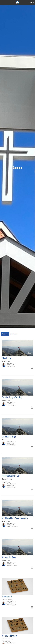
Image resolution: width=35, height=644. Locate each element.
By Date (5, 334)
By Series (14, 334)
